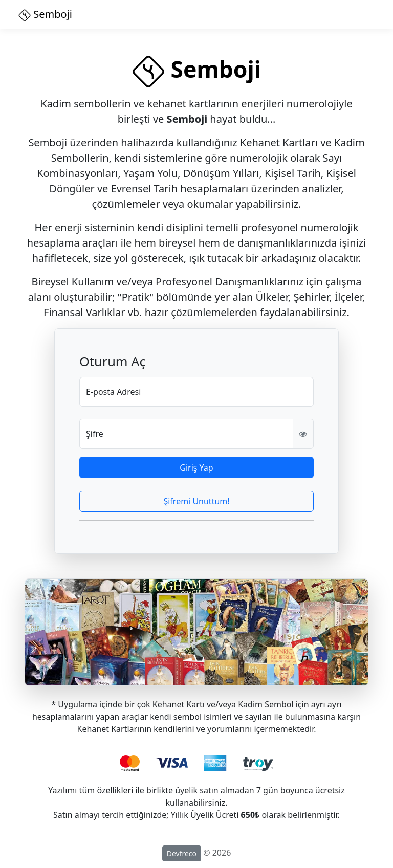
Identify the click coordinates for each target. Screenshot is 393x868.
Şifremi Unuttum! (196, 501)
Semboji (45, 14)
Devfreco (182, 853)
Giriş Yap (196, 468)
